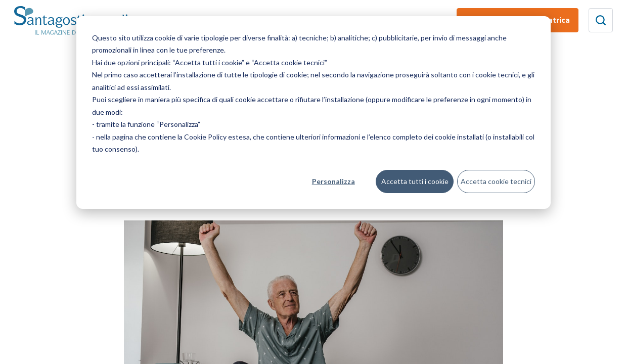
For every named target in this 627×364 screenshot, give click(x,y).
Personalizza (333, 181)
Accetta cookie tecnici (496, 181)
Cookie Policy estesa (217, 137)
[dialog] (313, 112)
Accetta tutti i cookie (415, 181)
